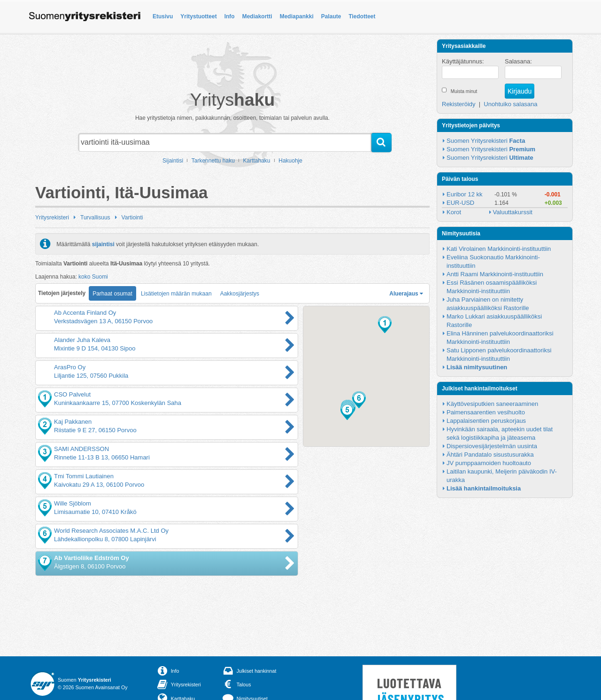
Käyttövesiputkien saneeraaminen (492, 404)
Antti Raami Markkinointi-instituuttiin (495, 274)
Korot (454, 212)
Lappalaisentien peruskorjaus (486, 421)
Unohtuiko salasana (510, 104)
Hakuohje (290, 161)
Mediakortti (257, 16)
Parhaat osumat (112, 294)
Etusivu (163, 16)
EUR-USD (460, 203)
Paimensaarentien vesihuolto (486, 412)
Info (230, 16)
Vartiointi (132, 218)
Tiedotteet (362, 16)
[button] (385, 325)
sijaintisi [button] (103, 244)
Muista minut (464, 91)
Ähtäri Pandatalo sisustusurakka (490, 455)
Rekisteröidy (459, 104)
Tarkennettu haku (213, 161)
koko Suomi (93, 277)
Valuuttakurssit (513, 212)
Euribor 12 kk (465, 194)
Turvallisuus (95, 218)
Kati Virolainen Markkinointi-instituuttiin (499, 249)
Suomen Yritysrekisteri (486, 141)
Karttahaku (257, 161)
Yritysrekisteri (52, 218)
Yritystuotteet (198, 16)
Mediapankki (297, 16)
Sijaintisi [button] (173, 161)
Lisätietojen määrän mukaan (176, 294)
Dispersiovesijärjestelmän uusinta (492, 446)
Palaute (331, 16)
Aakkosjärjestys (240, 294)
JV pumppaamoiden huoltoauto (489, 463)
